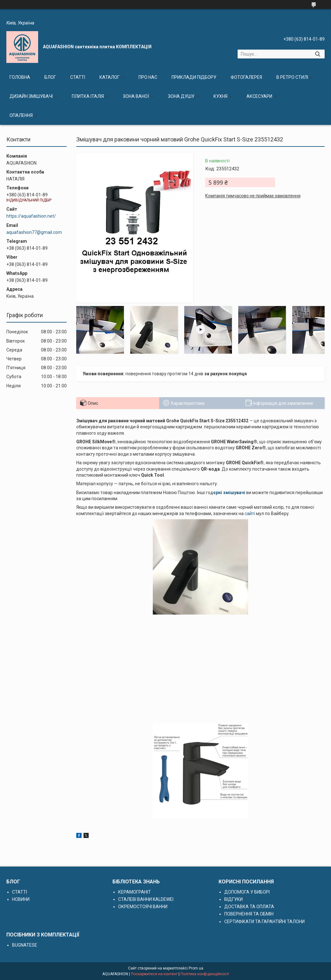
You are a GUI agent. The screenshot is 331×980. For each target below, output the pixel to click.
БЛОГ (50, 77)
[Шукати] (317, 54)
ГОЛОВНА (20, 77)
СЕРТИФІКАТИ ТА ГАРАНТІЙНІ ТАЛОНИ (264, 922)
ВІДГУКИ (233, 899)
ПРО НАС (148, 77)
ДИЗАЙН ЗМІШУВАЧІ (31, 96)
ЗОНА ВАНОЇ (136, 96)
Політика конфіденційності (205, 974)
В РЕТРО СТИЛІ (292, 77)
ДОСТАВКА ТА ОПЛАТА (249, 907)
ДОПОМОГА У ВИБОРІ (247, 892)
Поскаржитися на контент (154, 974)
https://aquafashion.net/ (31, 216)
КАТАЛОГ (109, 77)
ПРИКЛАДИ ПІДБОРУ (194, 77)
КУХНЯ (220, 96)
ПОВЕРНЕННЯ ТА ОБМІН (249, 914)
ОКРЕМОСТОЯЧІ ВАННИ (143, 907)
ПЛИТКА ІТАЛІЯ (88, 96)
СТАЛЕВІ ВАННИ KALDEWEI (146, 899)
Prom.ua (196, 968)
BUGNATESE (25, 945)
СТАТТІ (78, 77)
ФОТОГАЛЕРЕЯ (246, 77)
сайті (250, 514)
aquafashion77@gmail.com (34, 232)
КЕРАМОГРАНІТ (135, 892)
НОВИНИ (21, 899)
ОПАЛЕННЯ (21, 115)
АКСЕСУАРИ (259, 96)
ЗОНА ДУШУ (181, 96)
